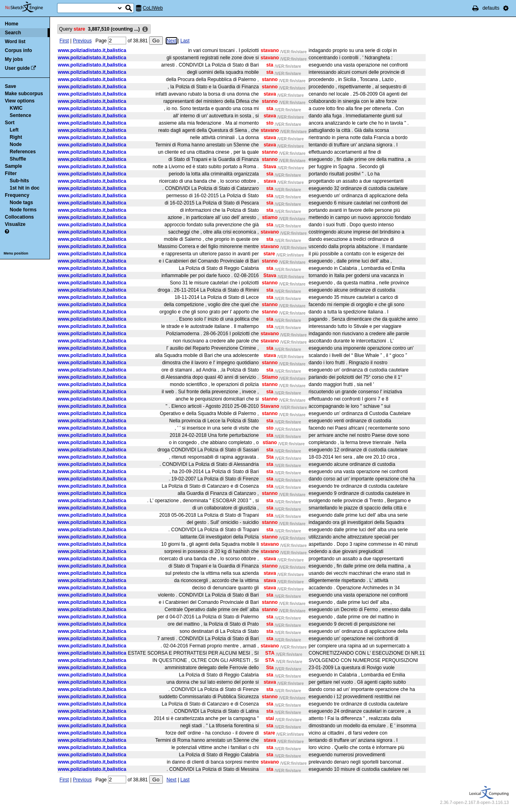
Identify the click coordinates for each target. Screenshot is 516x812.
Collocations (19, 217)
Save (10, 86)
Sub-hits (19, 181)
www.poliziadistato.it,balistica (92, 50)
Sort (10, 123)
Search (13, 33)
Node (16, 144)
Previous (82, 41)
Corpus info (18, 50)
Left (14, 130)
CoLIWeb (153, 8)
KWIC (16, 108)
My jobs (14, 59)
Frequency (17, 195)
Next (172, 41)
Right (16, 137)
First (64, 41)
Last (185, 41)
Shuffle (18, 159)
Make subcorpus (24, 94)
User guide (17, 68)
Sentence (20, 115)
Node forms (23, 210)
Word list (15, 42)
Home (11, 24)
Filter (11, 173)
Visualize (15, 224)
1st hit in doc (25, 188)
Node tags (21, 202)
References (23, 152)
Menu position (16, 253)
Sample (14, 166)
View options (20, 101)
